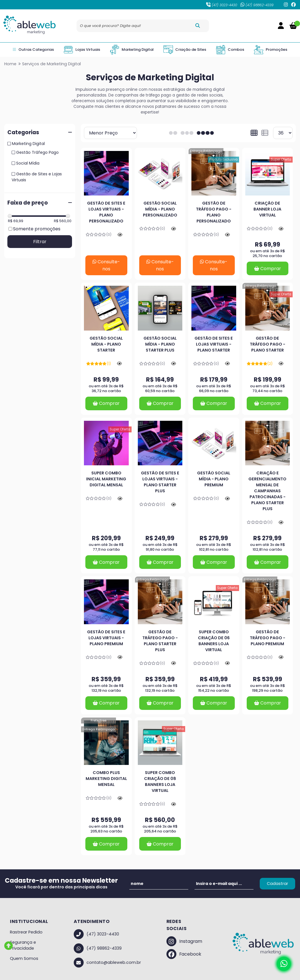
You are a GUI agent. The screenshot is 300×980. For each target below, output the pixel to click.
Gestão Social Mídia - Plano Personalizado (160, 209)
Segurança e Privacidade (23, 945)
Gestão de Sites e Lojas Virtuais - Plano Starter (214, 344)
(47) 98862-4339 (257, 5)
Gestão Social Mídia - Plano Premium (214, 479)
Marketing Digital (132, 50)
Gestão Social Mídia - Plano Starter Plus (160, 344)
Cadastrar (277, 884)
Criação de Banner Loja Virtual (267, 209)
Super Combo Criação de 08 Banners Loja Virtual (160, 782)
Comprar (268, 269)
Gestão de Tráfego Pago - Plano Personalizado (214, 212)
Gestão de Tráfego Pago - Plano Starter (268, 344)
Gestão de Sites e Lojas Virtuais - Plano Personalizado (106, 212)
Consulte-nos (106, 265)
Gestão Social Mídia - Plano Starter (106, 344)
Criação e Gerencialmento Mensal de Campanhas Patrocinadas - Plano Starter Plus (267, 491)
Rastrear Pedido (26, 932)
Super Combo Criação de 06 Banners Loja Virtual (214, 641)
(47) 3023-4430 (222, 5)
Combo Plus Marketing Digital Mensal (106, 779)
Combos (230, 50)
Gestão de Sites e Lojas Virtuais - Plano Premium (106, 638)
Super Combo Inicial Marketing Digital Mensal (106, 479)
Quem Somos (24, 958)
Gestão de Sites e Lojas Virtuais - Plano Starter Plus (160, 482)
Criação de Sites (185, 50)
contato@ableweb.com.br (107, 963)
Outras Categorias (33, 50)
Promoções (271, 50)
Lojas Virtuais (82, 50)
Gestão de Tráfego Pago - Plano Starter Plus (160, 641)
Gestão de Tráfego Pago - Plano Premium (268, 638)
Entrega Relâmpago (206, 151)
